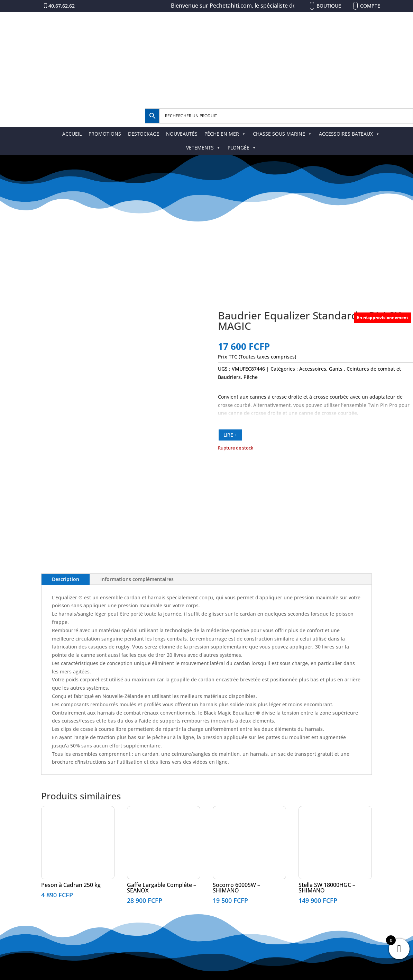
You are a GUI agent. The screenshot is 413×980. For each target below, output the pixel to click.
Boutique (329, 6)
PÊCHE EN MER (225, 134)
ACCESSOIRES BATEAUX (349, 134)
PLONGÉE (242, 148)
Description (66, 579)
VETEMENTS (203, 148)
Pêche (251, 377)
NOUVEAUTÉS (182, 134)
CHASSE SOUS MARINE (282, 134)
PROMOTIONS (105, 134)
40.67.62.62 (62, 6)
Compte (370, 6)
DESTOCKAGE (144, 134)
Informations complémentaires (137, 579)
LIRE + (230, 435)
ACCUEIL (72, 134)
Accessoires (313, 369)
